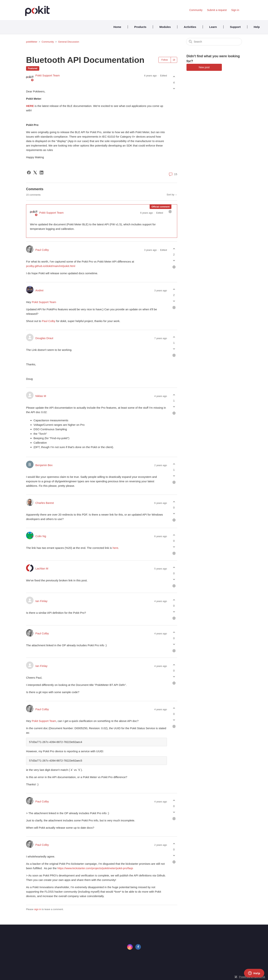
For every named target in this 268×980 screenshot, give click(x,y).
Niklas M (41, 396)
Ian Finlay (41, 601)
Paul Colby (42, 250)
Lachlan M (42, 568)
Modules (165, 27)
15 (173, 174)
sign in (38, 909)
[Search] (214, 42)
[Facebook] (29, 173)
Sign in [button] (235, 10)
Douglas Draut (44, 338)
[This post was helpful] (174, 77)
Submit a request (217, 10)
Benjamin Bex (44, 465)
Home (117, 27)
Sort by (172, 195)
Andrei (39, 290)
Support (235, 27)
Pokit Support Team (48, 75)
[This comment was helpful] (174, 249)
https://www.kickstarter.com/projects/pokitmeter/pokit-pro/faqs (95, 868)
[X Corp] (35, 173)
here (115, 548)
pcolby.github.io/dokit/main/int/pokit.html (51, 266)
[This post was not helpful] (174, 88)
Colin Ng (41, 536)
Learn (213, 27)
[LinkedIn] (42, 173)
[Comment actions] (170, 211)
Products (140, 27)
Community (196, 10)
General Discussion (69, 42)
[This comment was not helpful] (174, 261)
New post (204, 67)
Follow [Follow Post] (165, 60)
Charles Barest (45, 503)
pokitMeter (32, 42)
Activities (190, 27)
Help (257, 27)
